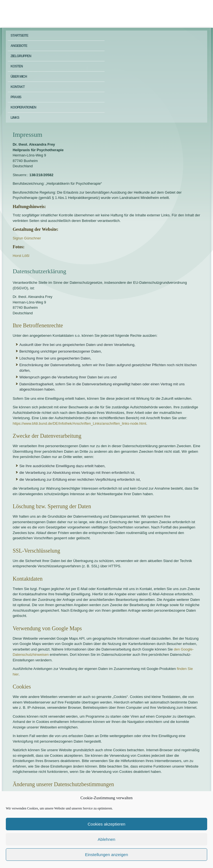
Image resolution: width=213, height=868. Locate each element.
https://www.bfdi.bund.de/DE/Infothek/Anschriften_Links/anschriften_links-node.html (79, 423)
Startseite (19, 36)
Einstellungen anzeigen (106, 855)
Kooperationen (23, 107)
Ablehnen (106, 839)
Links (15, 118)
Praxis (16, 97)
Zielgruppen (21, 56)
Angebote (19, 46)
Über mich (19, 77)
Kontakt (18, 87)
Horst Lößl (21, 256)
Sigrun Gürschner (27, 238)
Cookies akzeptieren (106, 824)
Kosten (17, 66)
